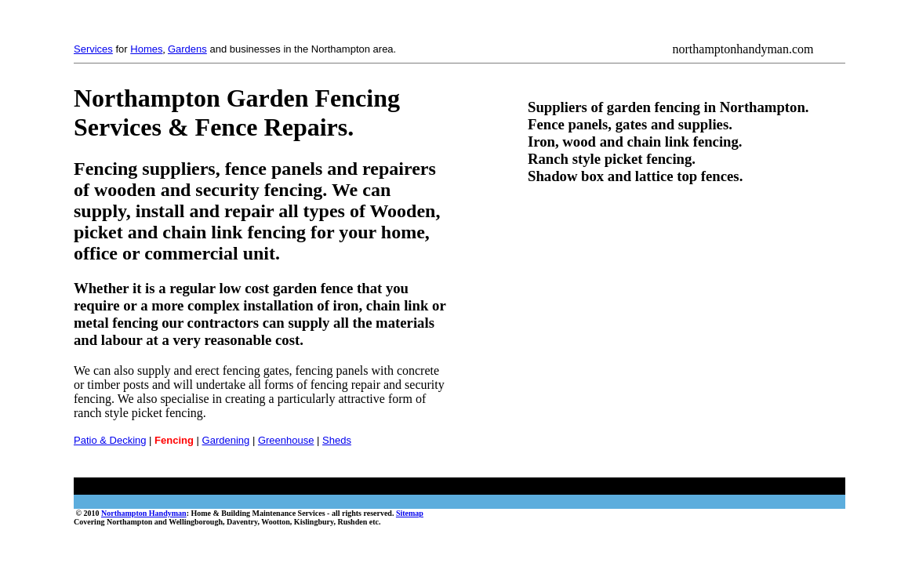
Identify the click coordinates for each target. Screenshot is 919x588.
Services (93, 49)
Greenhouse (286, 440)
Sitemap (410, 513)
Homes (146, 49)
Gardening (226, 440)
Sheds (337, 440)
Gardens (187, 49)
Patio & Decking (110, 440)
